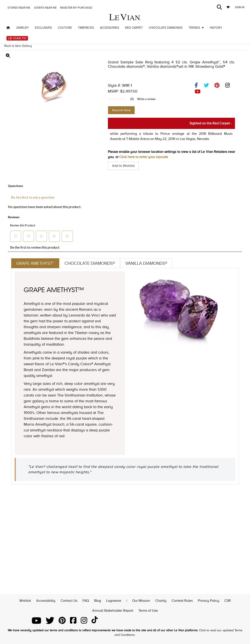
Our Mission (141, 600)
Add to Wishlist (123, 166)
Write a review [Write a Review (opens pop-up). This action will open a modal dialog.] (146, 99)
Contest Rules (182, 600)
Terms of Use (148, 610)
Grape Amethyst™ (35, 263)
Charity (161, 600)
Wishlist (25, 600)
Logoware (114, 600)
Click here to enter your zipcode (144, 157)
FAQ (86, 600)
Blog (98, 600)
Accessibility (46, 600)
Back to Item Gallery (18, 46)
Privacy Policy (209, 600)
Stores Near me (19, 8)
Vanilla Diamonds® (146, 263)
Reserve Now (121, 110)
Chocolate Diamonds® (90, 263)
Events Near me (45, 8)
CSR (228, 600)
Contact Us (69, 600)
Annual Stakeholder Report (113, 610)
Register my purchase (76, 8)
